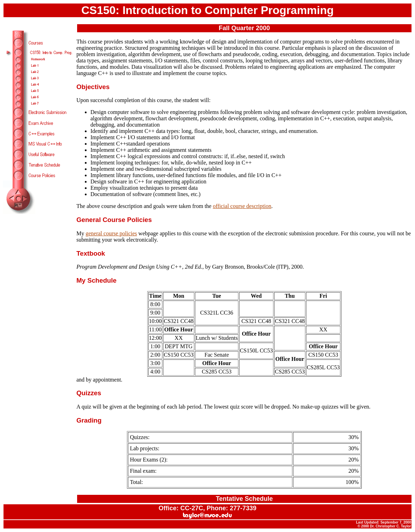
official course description (242, 206)
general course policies (111, 233)
